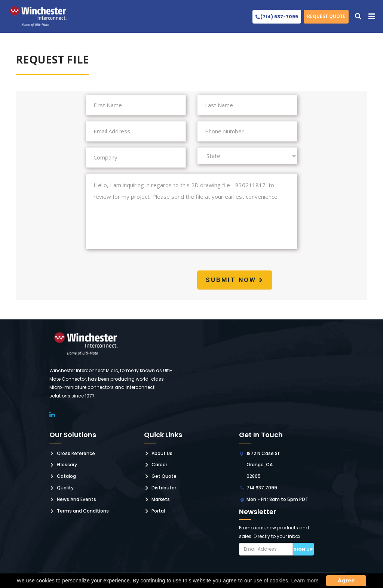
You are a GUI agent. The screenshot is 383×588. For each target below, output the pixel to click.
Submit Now (235, 280)
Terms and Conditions (83, 511)
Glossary (67, 465)
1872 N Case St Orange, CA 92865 (263, 465)
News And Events (76, 499)
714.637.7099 (262, 488)
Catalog (66, 476)
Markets (161, 499)
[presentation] (143, 281)
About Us (162, 453)
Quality (65, 488)
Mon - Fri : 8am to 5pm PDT (277, 499)
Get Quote (164, 476)
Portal (158, 511)
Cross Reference (76, 453)
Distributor (164, 488)
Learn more (305, 581)
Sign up (303, 549)
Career (159, 465)
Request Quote (326, 16)
